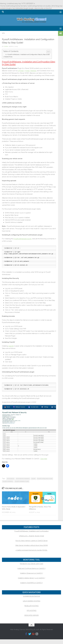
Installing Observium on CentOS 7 (32, 573)
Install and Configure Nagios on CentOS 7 (32, 568)
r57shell (27, 71)
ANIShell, (33, 71)
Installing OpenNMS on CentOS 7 (32, 583)
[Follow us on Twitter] (30, 634)
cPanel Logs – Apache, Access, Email (32, 536)
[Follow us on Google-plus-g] (33, 634)
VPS (3, 33)
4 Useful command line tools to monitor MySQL (32, 550)
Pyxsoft (33, 479)
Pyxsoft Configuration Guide (45, 479)
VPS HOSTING (32, 611)
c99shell (21, 71)
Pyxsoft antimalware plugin (22, 239)
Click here (44, 459)
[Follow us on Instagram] (37, 634)
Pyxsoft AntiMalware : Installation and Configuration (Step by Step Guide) (29, 54)
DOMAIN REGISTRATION (32, 596)
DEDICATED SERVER (32, 615)
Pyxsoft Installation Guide (22, 481)
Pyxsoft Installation (8, 481)
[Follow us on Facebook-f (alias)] (26, 634)
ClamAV (11, 346)
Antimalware (11, 479)
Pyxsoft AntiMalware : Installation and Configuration (32, 531)
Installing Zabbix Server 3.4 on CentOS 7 (32, 578)
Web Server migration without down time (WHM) (32, 545)
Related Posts (8, 57)
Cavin (6, 46)
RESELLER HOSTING (32, 606)
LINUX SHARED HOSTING (32, 601)
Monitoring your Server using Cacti (32, 564)
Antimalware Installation (23, 479)
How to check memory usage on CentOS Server (32, 541)
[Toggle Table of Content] (47, 52)
